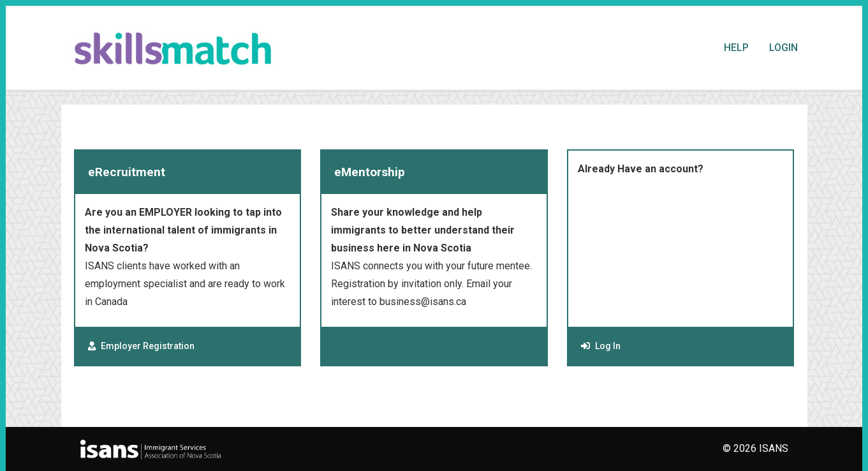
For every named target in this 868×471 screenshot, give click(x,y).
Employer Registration (141, 346)
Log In (601, 346)
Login (783, 48)
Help (736, 48)
